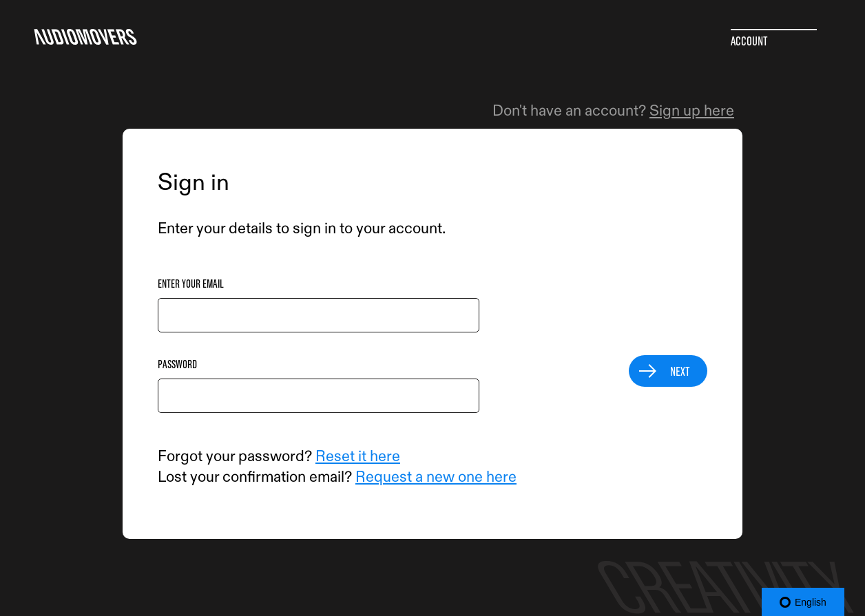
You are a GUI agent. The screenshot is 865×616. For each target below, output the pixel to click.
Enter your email (191, 284)
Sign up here (692, 111)
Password (177, 364)
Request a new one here (436, 477)
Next (680, 371)
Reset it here (358, 456)
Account (749, 41)
